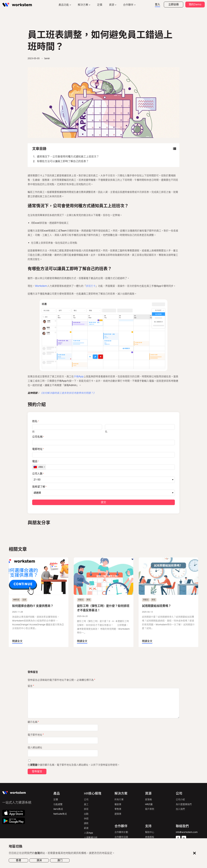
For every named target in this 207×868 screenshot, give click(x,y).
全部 (24, 600)
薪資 (86, 828)
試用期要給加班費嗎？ (157, 606)
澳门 (60, 860)
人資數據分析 (91, 838)
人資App (88, 833)
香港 (18, 860)
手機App (79, 377)
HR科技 (16, 600)
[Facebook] (178, 838)
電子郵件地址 (36, 735)
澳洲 (39, 860)
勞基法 (81, 600)
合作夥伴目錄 (121, 837)
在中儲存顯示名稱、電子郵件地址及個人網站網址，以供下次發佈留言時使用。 (74, 765)
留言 (31, 686)
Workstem (41, 286)
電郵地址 (38, 449)
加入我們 (180, 809)
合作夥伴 (128, 5)
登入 (158, 4)
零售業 (118, 809)
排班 (88, 600)
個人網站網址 (35, 748)
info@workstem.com (187, 832)
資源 (112, 5)
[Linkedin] (184, 838)
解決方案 (83, 5)
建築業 (118, 814)
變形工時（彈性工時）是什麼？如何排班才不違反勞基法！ (103, 608)
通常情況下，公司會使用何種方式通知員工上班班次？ (68, 157)
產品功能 (64, 5)
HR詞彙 (149, 804)
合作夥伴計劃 (121, 832)
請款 (86, 823)
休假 (86, 819)
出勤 (86, 814)
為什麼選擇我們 (184, 804)
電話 (35, 461)
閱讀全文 (17, 641)
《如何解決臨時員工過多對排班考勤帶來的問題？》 (68, 393)
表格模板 (150, 837)
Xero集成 (58, 809)
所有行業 (119, 800)
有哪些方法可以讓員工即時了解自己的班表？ (63, 161)
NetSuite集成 (60, 814)
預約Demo (195, 4)
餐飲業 (118, 804)
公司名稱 (38, 437)
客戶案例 (150, 809)
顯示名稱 (33, 722)
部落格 (148, 800)
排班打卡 (91, 286)
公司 (86, 800)
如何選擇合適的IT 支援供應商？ (33, 606)
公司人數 (38, 474)
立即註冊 (174, 4)
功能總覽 (58, 804)
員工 (86, 804)
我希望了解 (39, 487)
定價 (100, 5)
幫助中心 (150, 832)
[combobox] (39, 467)
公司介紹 (180, 800)
